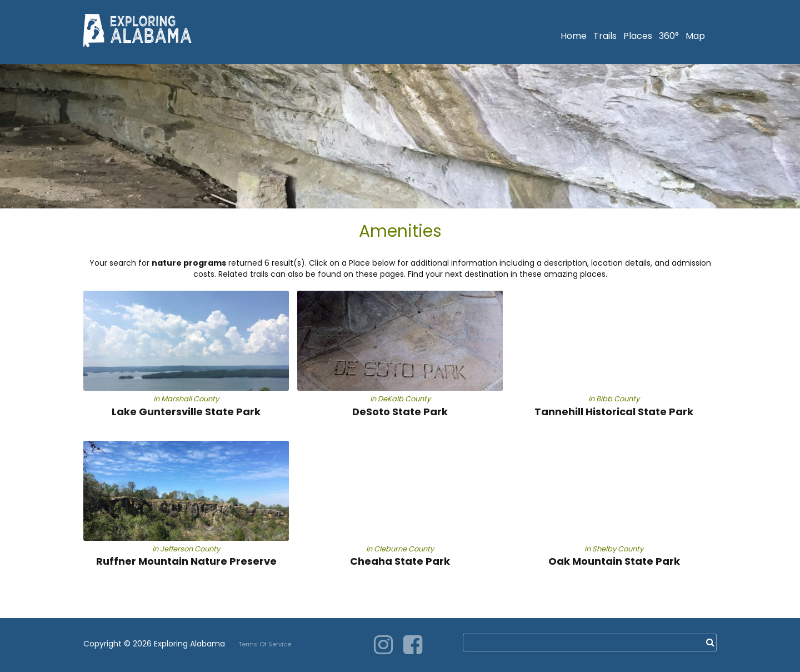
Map (695, 36)
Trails (605, 36)
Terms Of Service (265, 644)
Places (638, 36)
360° (669, 36)
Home (574, 36)
